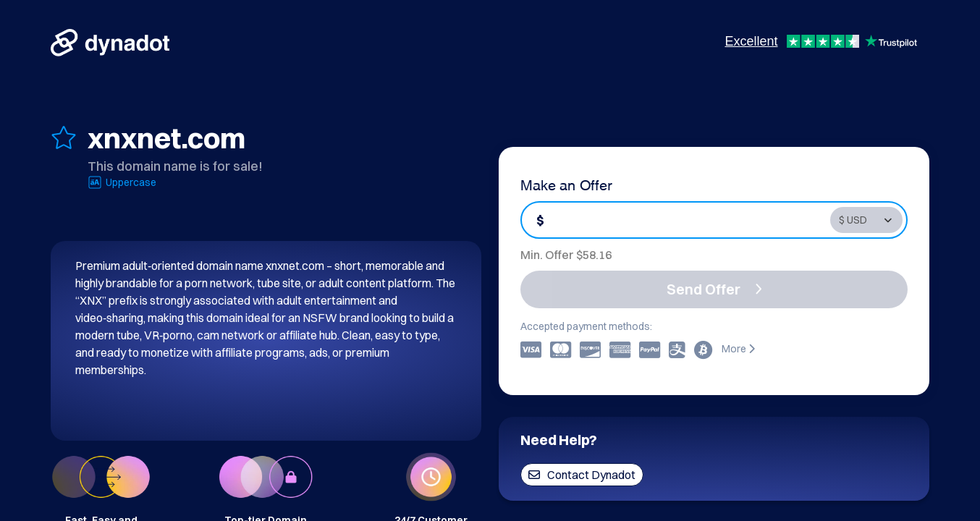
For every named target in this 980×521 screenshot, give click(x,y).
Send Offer (714, 289)
